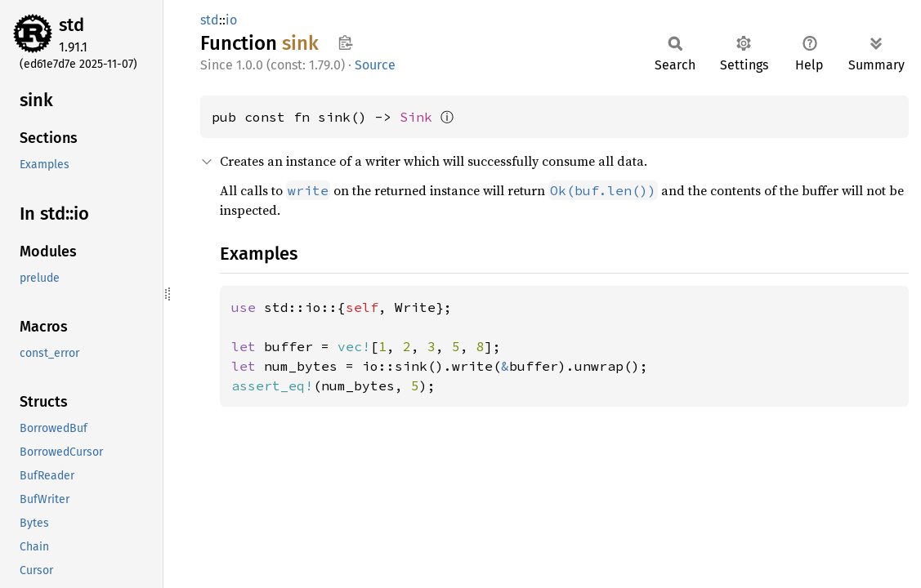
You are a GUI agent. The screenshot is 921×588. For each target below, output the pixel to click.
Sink (416, 117)
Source (375, 65)
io (231, 20)
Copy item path (345, 42)
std (72, 25)
